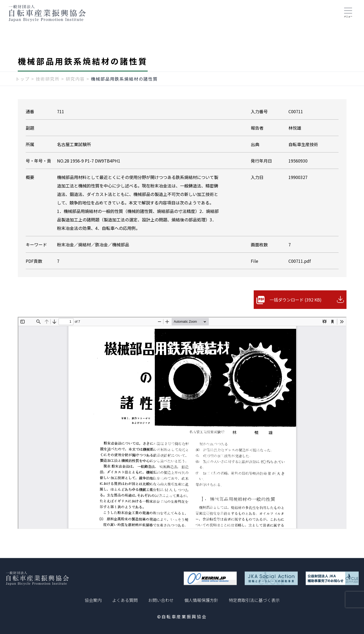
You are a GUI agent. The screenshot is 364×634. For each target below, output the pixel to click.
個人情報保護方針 (201, 600)
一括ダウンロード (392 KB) (296, 300)
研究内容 (75, 79)
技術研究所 (48, 79)
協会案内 (93, 600)
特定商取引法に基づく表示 (254, 600)
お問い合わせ (161, 600)
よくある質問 (125, 600)
